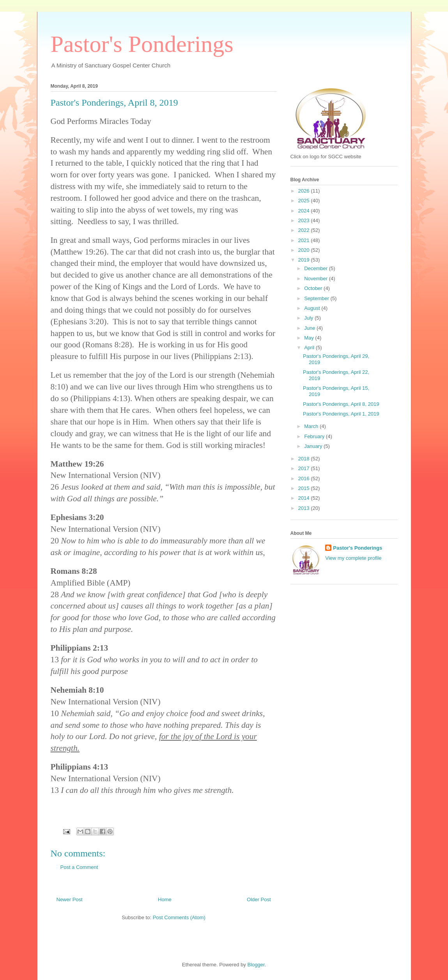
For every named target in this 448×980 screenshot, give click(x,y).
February (315, 436)
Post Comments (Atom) (179, 917)
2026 (305, 191)
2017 (305, 468)
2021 (305, 240)
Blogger (256, 965)
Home (165, 900)
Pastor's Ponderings (142, 44)
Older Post (259, 900)
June (310, 328)
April (310, 348)
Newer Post (70, 900)
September (317, 298)
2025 (305, 201)
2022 (305, 230)
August (313, 308)
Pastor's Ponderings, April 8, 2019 (341, 404)
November (317, 279)
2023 (305, 220)
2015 (305, 488)
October (314, 288)
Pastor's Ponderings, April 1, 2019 (341, 414)
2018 (305, 459)
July (309, 318)
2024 (305, 211)
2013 (305, 508)
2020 (305, 250)
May (310, 338)
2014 (305, 498)
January (314, 446)
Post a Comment (79, 867)
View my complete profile (353, 558)
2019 (305, 260)
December (317, 268)
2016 (305, 479)
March (312, 426)
